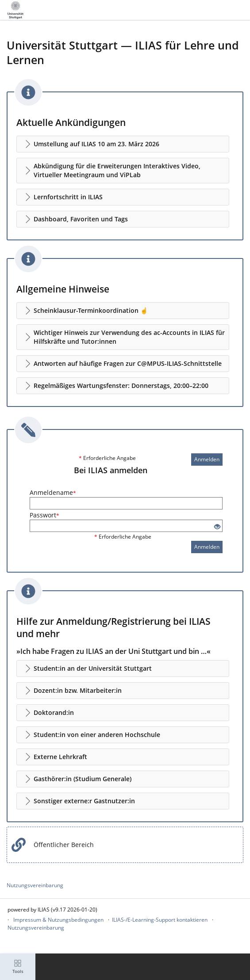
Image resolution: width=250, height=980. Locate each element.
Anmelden (207, 459)
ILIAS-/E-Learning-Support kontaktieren (160, 920)
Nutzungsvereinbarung (35, 885)
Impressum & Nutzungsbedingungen (58, 920)
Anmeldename (53, 492)
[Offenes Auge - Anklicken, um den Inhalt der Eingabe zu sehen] (217, 527)
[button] (123, 144)
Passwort (44, 515)
